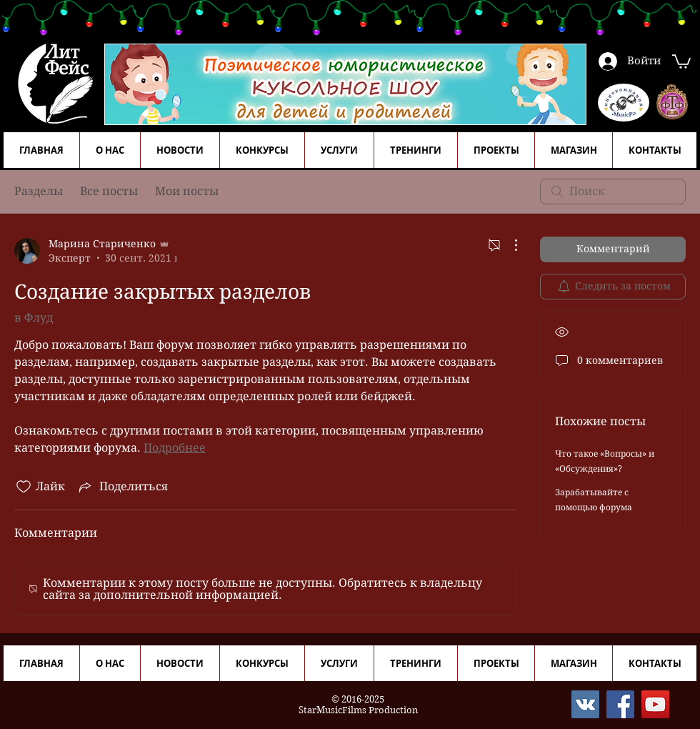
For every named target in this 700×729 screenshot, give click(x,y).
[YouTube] (655, 704)
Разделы (39, 191)
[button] (681, 61)
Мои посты (187, 191)
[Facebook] (620, 704)
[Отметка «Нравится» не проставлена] (24, 487)
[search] (613, 192)
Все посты (109, 191)
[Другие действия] (509, 245)
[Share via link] (122, 487)
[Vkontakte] (585, 704)
